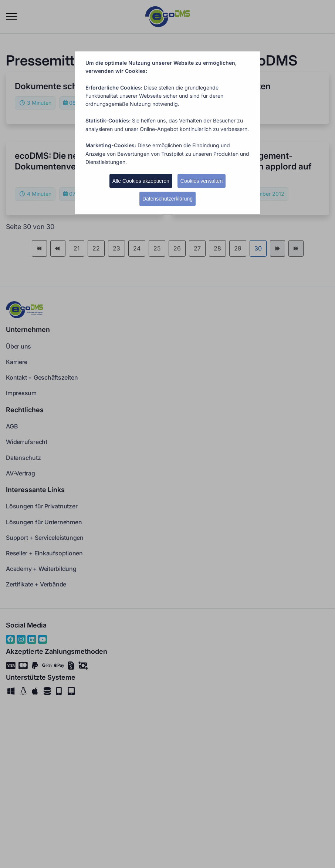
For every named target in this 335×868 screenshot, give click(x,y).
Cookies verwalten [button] (202, 181)
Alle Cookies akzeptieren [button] (141, 181)
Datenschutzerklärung (167, 199)
